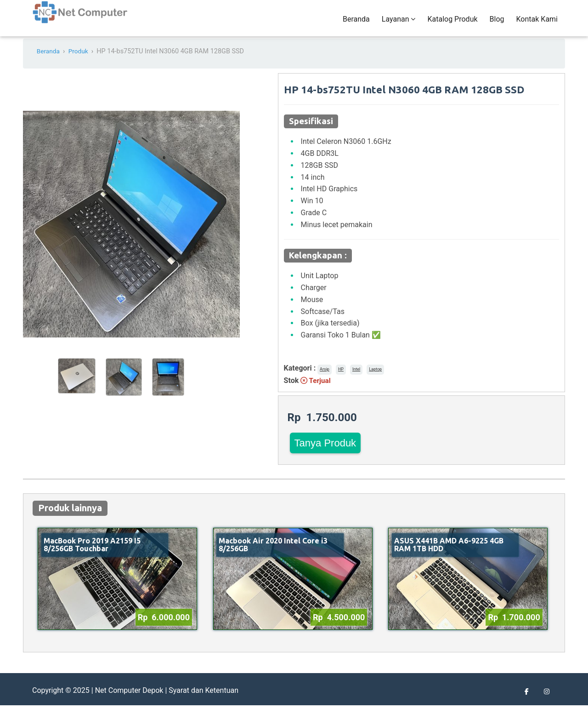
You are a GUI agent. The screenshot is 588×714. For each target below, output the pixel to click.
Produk (80, 60)
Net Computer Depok (129, 699)
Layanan (399, 24)
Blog (497, 24)
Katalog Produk (452, 24)
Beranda (356, 24)
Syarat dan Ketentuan (204, 699)
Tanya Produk (325, 452)
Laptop (375, 378)
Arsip (325, 378)
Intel (356, 378)
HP (341, 378)
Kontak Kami (537, 24)
